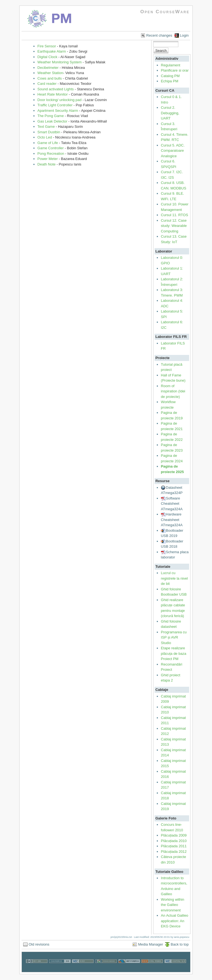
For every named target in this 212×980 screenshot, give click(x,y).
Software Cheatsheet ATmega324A (172, 504)
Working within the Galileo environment (173, 905)
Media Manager (150, 944)
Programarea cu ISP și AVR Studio (174, 637)
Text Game (46, 127)
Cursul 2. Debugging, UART (170, 113)
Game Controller (51, 148)
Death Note (47, 164)
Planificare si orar (175, 70)
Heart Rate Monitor (53, 94)
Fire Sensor (47, 46)
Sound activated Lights (56, 89)
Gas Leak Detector (52, 121)
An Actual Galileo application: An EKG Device (175, 921)
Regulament (171, 65)
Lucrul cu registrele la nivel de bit (174, 578)
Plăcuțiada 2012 (174, 852)
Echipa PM (170, 81)
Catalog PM (170, 76)
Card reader (47, 84)
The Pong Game (51, 116)
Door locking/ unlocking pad (60, 100)
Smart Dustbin (49, 132)
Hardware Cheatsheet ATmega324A (172, 520)
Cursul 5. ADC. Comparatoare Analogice (173, 151)
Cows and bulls (50, 78)
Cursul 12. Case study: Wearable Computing (174, 226)
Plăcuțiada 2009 (174, 835)
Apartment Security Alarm (58, 111)
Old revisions (39, 944)
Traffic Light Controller (55, 105)
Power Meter (48, 159)
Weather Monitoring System (60, 62)
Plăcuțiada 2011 (174, 846)
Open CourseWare (165, 12)
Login (184, 35)
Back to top (180, 944)
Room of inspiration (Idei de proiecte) (173, 391)
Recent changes (159, 35)
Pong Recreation (51, 154)
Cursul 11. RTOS (175, 215)
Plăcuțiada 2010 (174, 841)
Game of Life (48, 143)
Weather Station (50, 73)
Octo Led (45, 137)
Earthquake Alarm (52, 51)
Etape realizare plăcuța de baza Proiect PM (174, 653)
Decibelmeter (48, 68)
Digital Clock (47, 57)
